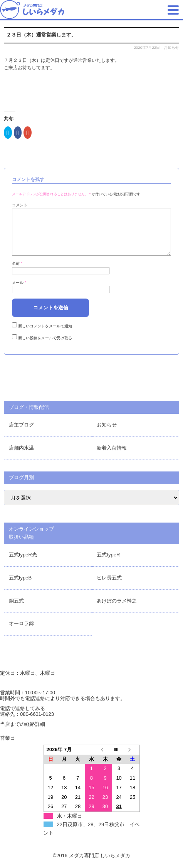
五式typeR (108, 564)
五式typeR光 (23, 564)
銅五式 (16, 610)
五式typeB (20, 587)
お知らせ (171, 47)
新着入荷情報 (112, 457)
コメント (20, 205)
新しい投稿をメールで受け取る (45, 347)
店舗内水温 (21, 457)
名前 (17, 273)
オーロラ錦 (21, 633)
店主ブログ (21, 434)
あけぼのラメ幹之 (117, 610)
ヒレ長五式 (109, 587)
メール (19, 292)
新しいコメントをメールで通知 (45, 335)
